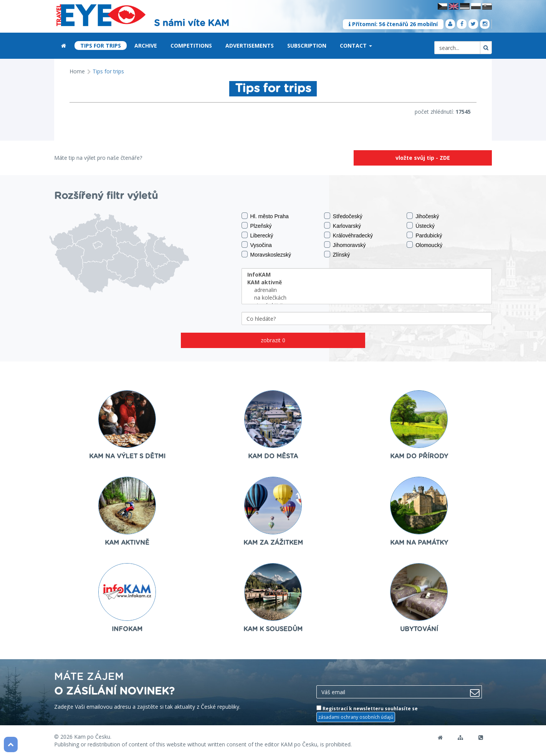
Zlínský (337, 254)
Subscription (307, 46)
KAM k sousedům (273, 629)
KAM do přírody (419, 456)
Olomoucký (424, 245)
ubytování (419, 629)
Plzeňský (257, 225)
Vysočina (257, 245)
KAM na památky (419, 543)
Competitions (191, 46)
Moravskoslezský (266, 254)
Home (77, 71)
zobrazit (273, 340)
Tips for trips (101, 46)
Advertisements (250, 46)
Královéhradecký (348, 235)
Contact (356, 46)
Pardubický (424, 235)
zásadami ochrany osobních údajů (356, 717)
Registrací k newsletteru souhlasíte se (367, 714)
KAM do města (273, 456)
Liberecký (257, 235)
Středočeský (343, 216)
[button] (371, 46)
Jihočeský (423, 216)
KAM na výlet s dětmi (127, 456)
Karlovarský (342, 225)
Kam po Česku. (93, 737)
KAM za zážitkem (273, 543)
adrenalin (367, 290)
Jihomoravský (345, 245)
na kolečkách (367, 298)
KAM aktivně (127, 543)
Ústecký (421, 225)
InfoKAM (127, 629)
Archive (146, 46)
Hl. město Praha (265, 216)
